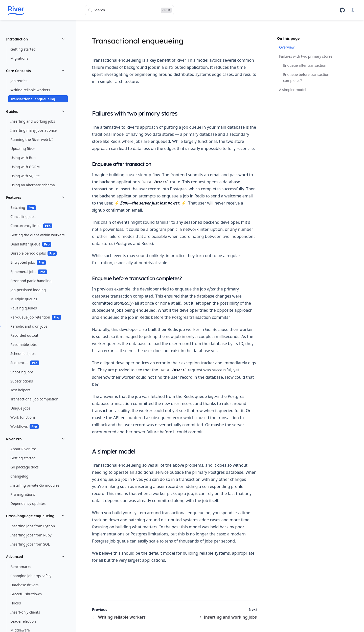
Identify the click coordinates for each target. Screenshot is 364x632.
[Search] (129, 10)
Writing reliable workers (119, 617)
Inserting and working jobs (227, 617)
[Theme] (352, 10)
